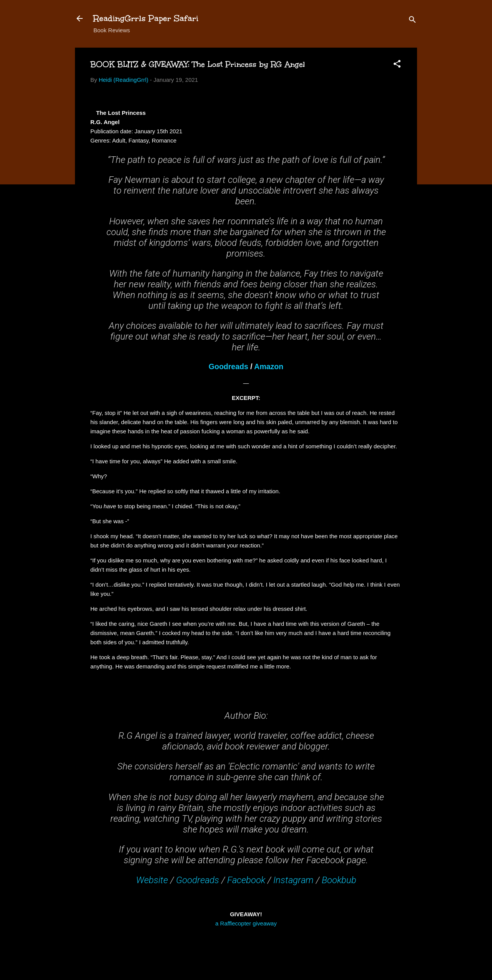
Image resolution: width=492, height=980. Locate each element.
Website (152, 880)
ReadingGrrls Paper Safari (146, 18)
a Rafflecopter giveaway (246, 923)
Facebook (246, 880)
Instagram (293, 880)
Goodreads (229, 366)
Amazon (269, 366)
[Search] (412, 21)
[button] (397, 65)
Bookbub (339, 880)
